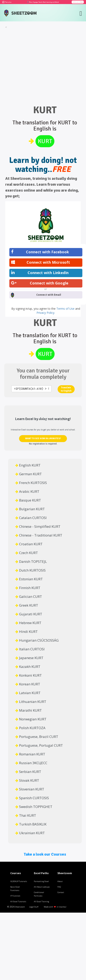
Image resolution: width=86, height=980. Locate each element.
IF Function (15, 896)
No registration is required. (43, 444)
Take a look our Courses (45, 854)
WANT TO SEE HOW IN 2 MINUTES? (43, 438)
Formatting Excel (41, 881)
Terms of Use (66, 309)
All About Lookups (42, 887)
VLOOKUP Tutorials (19, 881)
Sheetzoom (20, 907)
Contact (61, 892)
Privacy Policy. (46, 313)
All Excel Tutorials (18, 902)
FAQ (59, 887)
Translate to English (66, 389)
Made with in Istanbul (55, 907)
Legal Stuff (34, 907)
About (60, 881)
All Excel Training (41, 902)
